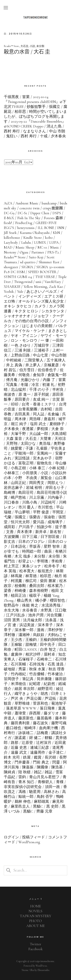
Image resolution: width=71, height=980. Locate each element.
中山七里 (41, 355)
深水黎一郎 (24, 630)
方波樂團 (11, 537)
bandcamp (49, 203)
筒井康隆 (44, 679)
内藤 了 (49, 380)
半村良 (58, 390)
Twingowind (23, 282)
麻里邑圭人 (20, 806)
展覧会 (46, 478)
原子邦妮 (41, 395)
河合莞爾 (54, 615)
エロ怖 (9, 301)
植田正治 (18, 596)
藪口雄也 (14, 728)
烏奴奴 (39, 635)
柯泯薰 (16, 581)
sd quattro (28, 262)
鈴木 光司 (12, 757)
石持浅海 (37, 664)
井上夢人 (33, 365)
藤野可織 (59, 723)
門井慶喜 (22, 762)
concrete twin (30, 208)
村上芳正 (11, 566)
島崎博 (9, 493)
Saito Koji (36, 257)
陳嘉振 (28, 767)
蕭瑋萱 (20, 713)
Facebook (35, 949)
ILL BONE (46, 228)
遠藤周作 (38, 753)
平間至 (58, 512)
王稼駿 (16, 645)
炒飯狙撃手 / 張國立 (43, 107)
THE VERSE (45, 277)
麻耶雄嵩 (41, 802)
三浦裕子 (41, 350)
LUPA (54, 243)
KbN (56, 233)
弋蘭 (8, 517)
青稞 (60, 782)
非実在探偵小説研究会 (23, 787)
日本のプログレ (32, 542)
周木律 (20, 419)
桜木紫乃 (55, 586)
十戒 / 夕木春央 (53, 136)
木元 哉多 (23, 556)
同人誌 (39, 414)
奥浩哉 (45, 444)
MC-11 (42, 247)
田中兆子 (48, 645)
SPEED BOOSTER (42, 272)
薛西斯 (35, 713)
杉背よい (26, 561)
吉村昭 (46, 409)
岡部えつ (55, 483)
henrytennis (26, 228)
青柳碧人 (45, 782)
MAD (8, 247)
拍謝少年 (44, 527)
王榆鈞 (31, 640)
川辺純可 (48, 502)
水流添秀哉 (51, 605)
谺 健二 (35, 738)
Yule (20, 292)
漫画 (41, 630)
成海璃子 (55, 522)
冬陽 (24, 385)
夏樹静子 (57, 424)
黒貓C (28, 811)
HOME (36, 906)
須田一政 (52, 787)
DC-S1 (22, 213)
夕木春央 (11, 429)
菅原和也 (41, 704)
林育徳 (31, 576)
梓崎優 (20, 591)
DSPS (57, 213)
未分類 (40, 46)
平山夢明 (22, 512)
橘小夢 (41, 601)
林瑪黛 (16, 576)
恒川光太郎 (20, 522)
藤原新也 (26, 718)
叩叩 (15, 404)
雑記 (38, 772)
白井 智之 (48, 650)
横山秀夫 (24, 601)
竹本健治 (55, 674)
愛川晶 (39, 522)
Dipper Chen (40, 213)
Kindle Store (33, 238)
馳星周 (35, 792)
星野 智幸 (52, 547)
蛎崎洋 (30, 728)
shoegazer (11, 267)
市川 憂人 (26, 507)
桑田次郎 (37, 586)
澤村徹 (9, 635)
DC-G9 (9, 213)
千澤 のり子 (39, 390)
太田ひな (28, 444)
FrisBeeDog (24, 223)
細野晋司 (45, 689)
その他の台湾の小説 (32, 321)
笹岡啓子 (11, 679)
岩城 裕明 (34, 488)
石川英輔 (18, 664)
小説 (32, 46)
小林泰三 (11, 473)
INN (61, 228)
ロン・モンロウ (24, 341)
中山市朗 (59, 355)
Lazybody (11, 243)
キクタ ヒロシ (26, 311)
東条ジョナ (32, 566)
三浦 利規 (23, 350)
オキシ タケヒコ (18, 306)
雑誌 (48, 772)
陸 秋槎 (25, 772)
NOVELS (35, 911)
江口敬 (61, 610)
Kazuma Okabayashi (35, 233)
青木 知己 (26, 782)
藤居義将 (44, 718)
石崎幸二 (44, 659)
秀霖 (22, 669)
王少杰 (16, 640)
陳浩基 (57, 767)
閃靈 (56, 762)
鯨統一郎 (26, 797)
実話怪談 (22, 458)
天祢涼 (60, 439)
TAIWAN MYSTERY (36, 916)
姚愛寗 (16, 449)
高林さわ (51, 792)
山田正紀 (18, 483)
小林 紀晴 (57, 468)
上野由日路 (20, 355)
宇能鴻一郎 (24, 453)
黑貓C (38, 806)
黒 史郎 (52, 806)
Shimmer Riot (49, 262)
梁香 (8, 591)
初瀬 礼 (48, 385)
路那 (15, 743)
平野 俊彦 (41, 512)
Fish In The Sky (29, 218)
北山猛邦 (18, 390)
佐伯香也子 (47, 370)
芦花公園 (34, 699)
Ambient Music (27, 203)
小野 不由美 (26, 478)
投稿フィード (34, 837)
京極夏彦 (51, 365)
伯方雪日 (27, 370)
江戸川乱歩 (16, 615)
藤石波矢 (41, 723)
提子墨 (61, 527)
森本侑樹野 (39, 591)
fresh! (8, 223)
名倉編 (53, 414)
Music (55, 247)
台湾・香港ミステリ (39, 404)
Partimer (38, 252)
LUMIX (40, 243)
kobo (49, 238)
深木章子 (45, 625)
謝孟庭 (20, 738)
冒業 (62, 380)
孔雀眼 (42, 449)
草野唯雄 (22, 704)
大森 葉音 (14, 439)
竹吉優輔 (37, 674)
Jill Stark (10, 233)
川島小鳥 (30, 502)
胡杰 (44, 694)
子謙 (29, 449)
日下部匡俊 (50, 537)
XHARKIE (12, 287)
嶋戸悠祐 (18, 498)
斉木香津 (24, 532)
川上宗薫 (37, 498)
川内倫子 (55, 498)
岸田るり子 (55, 488)
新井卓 (41, 532)
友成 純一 (41, 399)
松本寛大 (27, 571)
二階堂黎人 (34, 360)
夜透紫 (28, 429)
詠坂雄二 (26, 733)
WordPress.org (29, 842)
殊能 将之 (30, 605)
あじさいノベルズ (42, 292)
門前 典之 (41, 762)
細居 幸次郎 (25, 689)
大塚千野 (18, 434)
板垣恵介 (45, 571)
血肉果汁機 (48, 728)
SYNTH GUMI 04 (18, 277)
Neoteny (10, 252)
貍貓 (48, 738)
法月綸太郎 (33, 620)
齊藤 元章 (44, 811)
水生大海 (11, 610)
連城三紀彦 (40, 748)
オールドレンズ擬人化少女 (41, 301)
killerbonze (12, 238)
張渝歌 (49, 517)
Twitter (36, 944)
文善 (10, 532)
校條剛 (20, 586)
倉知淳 (39, 375)
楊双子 (35, 596)
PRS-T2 (53, 252)
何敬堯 (24, 375)
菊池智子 (59, 704)
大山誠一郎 (39, 434)
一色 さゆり (21, 346)
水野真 (46, 610)
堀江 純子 (19, 424)
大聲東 (46, 439)
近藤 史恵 (19, 748)
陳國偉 (42, 767)
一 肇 (45, 341)
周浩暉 (35, 419)
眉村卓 (49, 654)
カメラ (40, 306)
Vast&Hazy (53, 282)
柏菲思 (46, 576)
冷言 (35, 385)
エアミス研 (54, 296)
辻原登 (27, 743)
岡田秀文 (37, 483)
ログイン (11, 837)
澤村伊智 (55, 630)
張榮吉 (35, 517)
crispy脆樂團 (53, 208)
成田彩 (9, 527)
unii (38, 282)
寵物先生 (44, 463)
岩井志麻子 (13, 488)
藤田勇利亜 (20, 723)
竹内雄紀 (18, 674)
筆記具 (28, 679)
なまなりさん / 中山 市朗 (44, 131)
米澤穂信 (18, 684)
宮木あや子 (42, 458)
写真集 (12, 385)
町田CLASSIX (26, 650)
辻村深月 (44, 743)
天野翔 (12, 444)
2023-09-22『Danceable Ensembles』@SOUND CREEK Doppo (35, 124)
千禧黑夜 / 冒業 (17, 97)
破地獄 (9, 669)
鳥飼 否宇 (45, 797)
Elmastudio (43, 970)
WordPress (41, 966)
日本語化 (18, 547)
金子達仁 (56, 753)
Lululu (26, 243)
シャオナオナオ (17, 316)
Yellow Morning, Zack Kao (43, 287)
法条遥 (51, 620)
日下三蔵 (30, 537)
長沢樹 (50, 757)
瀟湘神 (24, 635)
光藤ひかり (30, 380)
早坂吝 (35, 547)
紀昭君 (35, 684)
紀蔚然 (49, 684)
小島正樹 (18, 468)
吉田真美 (22, 414)
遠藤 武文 (19, 753)
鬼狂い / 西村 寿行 (21, 136)
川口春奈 (11, 502)
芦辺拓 (50, 699)
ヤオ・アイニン (24, 336)
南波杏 (9, 395)
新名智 (55, 532)
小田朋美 (30, 473)
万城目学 (41, 346)
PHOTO (35, 921)
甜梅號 (31, 645)
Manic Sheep (25, 247)
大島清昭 (59, 434)
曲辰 (48, 551)
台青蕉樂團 (28, 409)
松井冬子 (52, 566)
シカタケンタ (53, 311)
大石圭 (24, 46)
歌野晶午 (11, 605)
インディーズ (30, 296)
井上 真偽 (14, 365)
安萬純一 (44, 453)
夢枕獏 (42, 429)
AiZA (8, 203)
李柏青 (57, 561)
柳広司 (31, 581)
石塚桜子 (26, 659)
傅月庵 (12, 380)
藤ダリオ (51, 713)
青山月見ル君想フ (44, 777)
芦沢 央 (17, 699)
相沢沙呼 (33, 654)
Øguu (24, 252)
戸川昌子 (26, 527)
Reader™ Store (11, 46)
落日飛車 (47, 708)
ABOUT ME (35, 926)
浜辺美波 (27, 625)
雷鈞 (22, 777)
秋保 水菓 (37, 669)
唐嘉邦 (49, 419)
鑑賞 (38, 757)
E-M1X (9, 218)
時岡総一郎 (32, 551)
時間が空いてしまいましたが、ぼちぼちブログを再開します (35, 117)
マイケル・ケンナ (30, 331)
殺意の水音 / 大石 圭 (27, 52)
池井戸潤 (36, 615)
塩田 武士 (38, 424)
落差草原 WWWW (21, 708)
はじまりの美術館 (37, 326)
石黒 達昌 (56, 664)
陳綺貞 (9, 772)
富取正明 (26, 463)
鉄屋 (27, 757)
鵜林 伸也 (23, 802)
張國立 (20, 517)
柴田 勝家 (48, 581)
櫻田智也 (57, 601)
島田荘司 (26, 493)
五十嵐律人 (56, 360)
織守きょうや (26, 694)
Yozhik (9, 292)
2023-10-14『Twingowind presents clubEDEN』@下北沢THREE (35, 102)
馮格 (22, 792)
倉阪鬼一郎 (57, 375)
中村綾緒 (14, 360)
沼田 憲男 (12, 620)
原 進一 (25, 395)
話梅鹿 (42, 733)
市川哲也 (45, 507)
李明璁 (42, 561)
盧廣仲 (16, 654)
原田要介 (22, 399)
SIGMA (27, 267)
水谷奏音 (30, 610)
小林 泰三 (37, 468)
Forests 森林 (53, 218)
